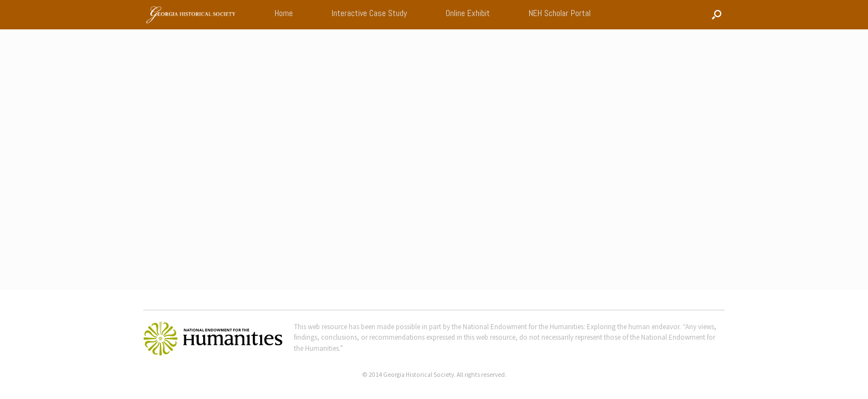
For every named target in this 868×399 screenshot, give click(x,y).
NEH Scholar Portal (560, 13)
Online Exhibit (468, 13)
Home (284, 13)
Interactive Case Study (369, 13)
